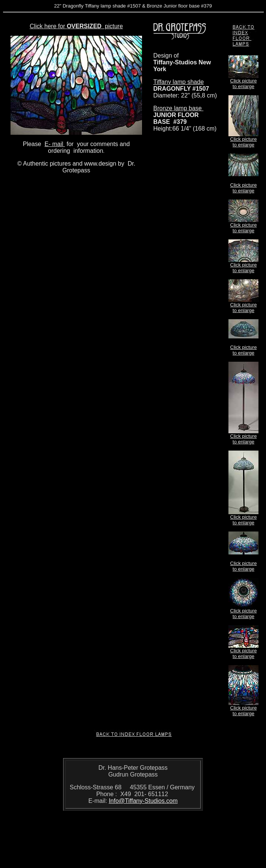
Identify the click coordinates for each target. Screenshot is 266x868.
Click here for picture (76, 26)
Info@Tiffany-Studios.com (143, 801)
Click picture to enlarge (244, 84)
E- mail (55, 144)
